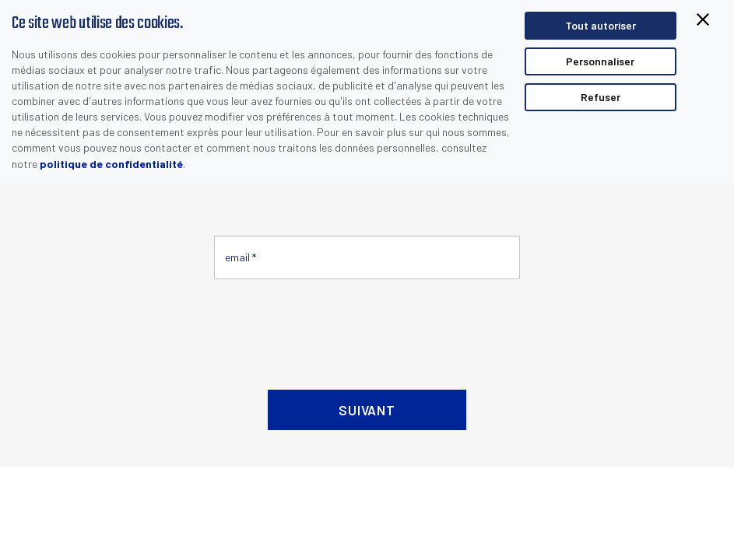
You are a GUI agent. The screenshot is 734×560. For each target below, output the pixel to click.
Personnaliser (600, 61)
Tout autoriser (601, 25)
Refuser (601, 97)
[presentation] (332, 328)
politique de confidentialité (111, 164)
